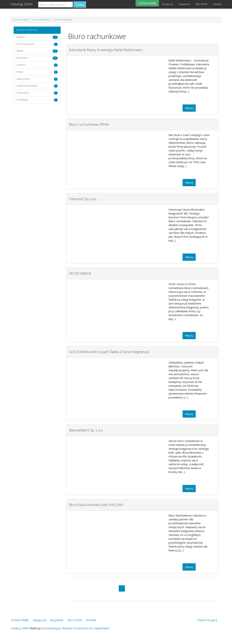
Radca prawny (24, 79)
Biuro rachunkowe (63, 20)
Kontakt (217, 4)
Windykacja (22, 100)
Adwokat (21, 37)
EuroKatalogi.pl (51, 628)
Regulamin (184, 4)
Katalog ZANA (22, 4)
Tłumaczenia (23, 93)
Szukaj (80, 4)
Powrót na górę (207, 620)
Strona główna (21, 20)
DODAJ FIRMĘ (147, 3)
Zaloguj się (167, 4)
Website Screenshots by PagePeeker (86, 628)
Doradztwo (22, 58)
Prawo (20, 72)
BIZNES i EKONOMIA (41, 20)
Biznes (20, 51)
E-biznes (21, 65)
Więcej (189, 108)
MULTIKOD (202, 4)
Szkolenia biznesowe (27, 86)
